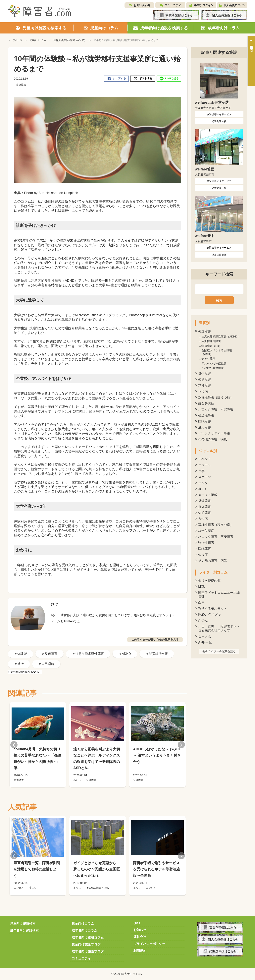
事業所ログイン (204, 5)
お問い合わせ (142, 5)
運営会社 (140, 937)
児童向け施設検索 (23, 923)
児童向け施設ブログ (86, 944)
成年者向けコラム (84, 930)
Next (181, 745)
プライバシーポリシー (149, 944)
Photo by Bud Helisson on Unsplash (51, 193)
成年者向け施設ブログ (88, 951)
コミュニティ (173, 5)
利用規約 (140, 951)
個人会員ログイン (235, 5)
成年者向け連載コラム (88, 937)
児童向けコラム (83, 923)
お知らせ (140, 930)
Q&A (137, 923)
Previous (14, 745)
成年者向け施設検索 (24, 930)
